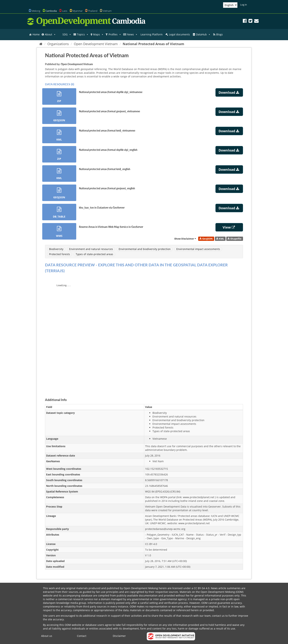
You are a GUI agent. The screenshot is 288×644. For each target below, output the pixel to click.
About (50, 34)
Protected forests (60, 254)
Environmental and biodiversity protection (145, 249)
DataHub (203, 34)
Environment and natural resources (91, 249)
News (132, 34)
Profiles (115, 34)
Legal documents (179, 34)
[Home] (41, 44)
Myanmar (78, 11)
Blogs (219, 34)
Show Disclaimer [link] (185, 239)
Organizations (58, 44)
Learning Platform (152, 34)
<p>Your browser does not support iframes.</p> (144, 334)
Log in (244, 5)
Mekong (36, 11)
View (229, 227)
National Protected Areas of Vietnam (153, 44)
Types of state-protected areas (94, 254)
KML (220, 239)
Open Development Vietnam (96, 44)
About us (47, 636)
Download (229, 92)
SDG (67, 34)
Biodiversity (56, 249)
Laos (65, 11)
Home (36, 34)
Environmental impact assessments (198, 249)
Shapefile (235, 239)
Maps (98, 34)
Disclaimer (119, 636)
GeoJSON (206, 239)
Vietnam (107, 11)
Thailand (93, 11)
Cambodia (51, 11)
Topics (83, 34)
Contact (82, 636)
